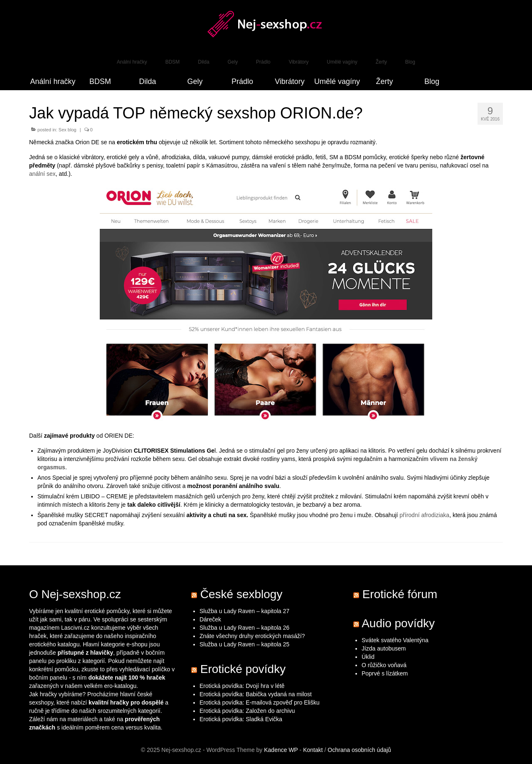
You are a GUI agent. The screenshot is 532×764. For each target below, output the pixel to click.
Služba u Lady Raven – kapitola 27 (244, 611)
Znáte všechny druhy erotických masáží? (253, 636)
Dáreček (210, 619)
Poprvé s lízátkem (385, 673)
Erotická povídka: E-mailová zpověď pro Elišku (260, 702)
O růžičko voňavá (384, 665)
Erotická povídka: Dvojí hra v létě (242, 686)
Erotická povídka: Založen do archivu (247, 711)
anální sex (42, 174)
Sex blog (68, 130)
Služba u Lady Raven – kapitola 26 (244, 628)
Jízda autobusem (384, 648)
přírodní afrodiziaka (424, 515)
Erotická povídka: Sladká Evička (241, 719)
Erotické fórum (400, 594)
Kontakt (313, 750)
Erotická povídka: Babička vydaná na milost (256, 694)
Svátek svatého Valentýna (395, 640)
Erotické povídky (243, 669)
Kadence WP (281, 750)
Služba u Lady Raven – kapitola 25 (244, 644)
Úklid (368, 657)
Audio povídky (398, 623)
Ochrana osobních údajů (359, 750)
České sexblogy (241, 594)
